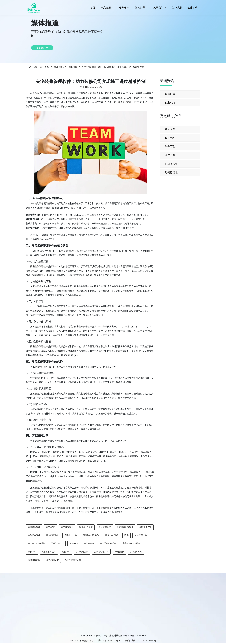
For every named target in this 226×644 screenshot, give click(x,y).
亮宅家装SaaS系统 (37, 543)
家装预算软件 (67, 527)
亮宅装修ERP (145, 527)
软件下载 (192, 8)
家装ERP (66, 552)
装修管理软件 (141, 535)
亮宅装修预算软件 (125, 527)
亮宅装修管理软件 (123, 102)
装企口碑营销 (52, 535)
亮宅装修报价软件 (91, 535)
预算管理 (170, 138)
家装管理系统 (82, 552)
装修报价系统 (34, 560)
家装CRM (51, 527)
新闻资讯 (59, 67)
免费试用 (176, 8)
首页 (92, 8)
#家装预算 (119, 552)
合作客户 (124, 8)
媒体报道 (73, 67)
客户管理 (170, 155)
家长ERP (32, 552)
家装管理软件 (34, 527)
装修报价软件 (34, 535)
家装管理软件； (101, 552)
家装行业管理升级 (73, 560)
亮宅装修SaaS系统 (131, 543)
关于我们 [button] (158, 8)
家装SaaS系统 (86, 527)
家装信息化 (89, 543)
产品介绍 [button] (106, 8)
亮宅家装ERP (52, 560)
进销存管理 (171, 172)
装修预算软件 (57, 543)
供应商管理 (171, 164)
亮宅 (126, 535)
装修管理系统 (105, 527)
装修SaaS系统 (112, 535)
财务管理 (170, 146)
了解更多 (42, 48)
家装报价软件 (136, 552)
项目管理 (170, 129)
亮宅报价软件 (71, 535)
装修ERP (74, 543)
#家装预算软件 (49, 552)
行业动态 (170, 103)
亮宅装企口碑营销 (108, 543)
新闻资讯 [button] (140, 8)
